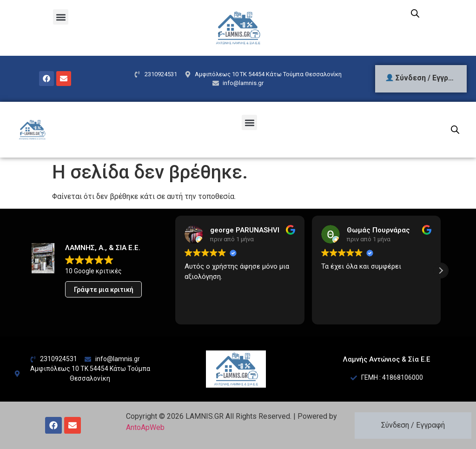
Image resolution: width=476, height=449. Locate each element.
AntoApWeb (145, 427)
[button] (61, 17)
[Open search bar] (415, 13)
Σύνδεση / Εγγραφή (413, 425)
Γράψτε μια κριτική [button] (104, 290)
